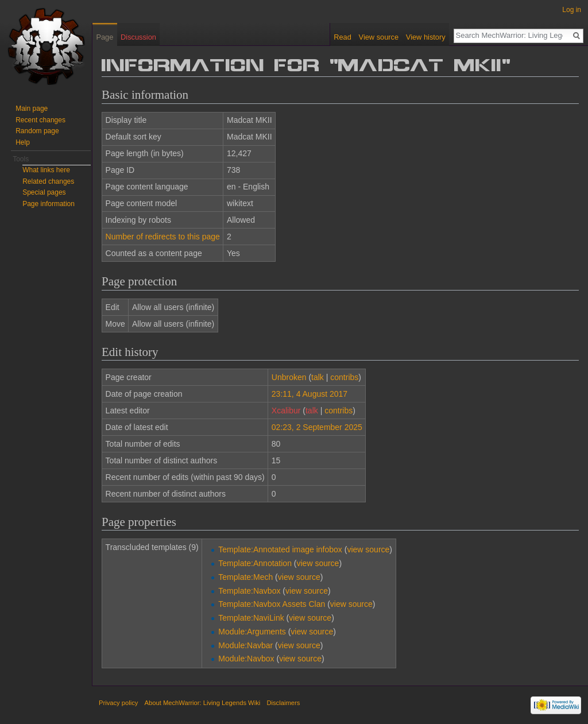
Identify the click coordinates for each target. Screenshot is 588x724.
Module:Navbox (246, 659)
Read (343, 37)
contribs (344, 377)
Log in (572, 10)
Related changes (48, 181)
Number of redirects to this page (163, 237)
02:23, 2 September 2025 (317, 427)
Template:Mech (245, 577)
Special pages (44, 192)
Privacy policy (118, 703)
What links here (46, 170)
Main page (32, 109)
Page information (49, 204)
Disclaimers (283, 703)
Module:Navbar (245, 645)
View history (426, 37)
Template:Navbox (249, 591)
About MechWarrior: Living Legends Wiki (203, 703)
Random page (37, 131)
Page (105, 37)
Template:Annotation (255, 563)
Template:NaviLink (251, 618)
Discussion (138, 37)
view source (368, 549)
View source (379, 37)
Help (23, 142)
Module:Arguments (252, 632)
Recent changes (40, 120)
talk (318, 377)
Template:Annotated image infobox (280, 549)
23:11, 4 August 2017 (310, 394)
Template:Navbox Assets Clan (272, 604)
